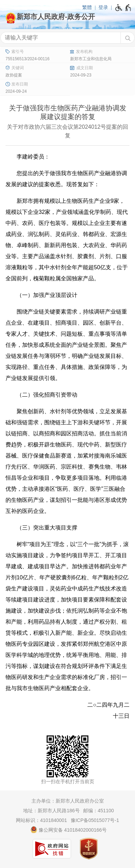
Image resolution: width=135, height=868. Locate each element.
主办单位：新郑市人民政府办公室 (68, 801)
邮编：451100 (99, 811)
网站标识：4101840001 (41, 820)
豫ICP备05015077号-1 (95, 820)
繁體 (87, 7)
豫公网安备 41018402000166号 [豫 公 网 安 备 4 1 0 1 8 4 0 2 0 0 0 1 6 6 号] (69, 830)
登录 (103, 7)
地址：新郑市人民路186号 (51, 811)
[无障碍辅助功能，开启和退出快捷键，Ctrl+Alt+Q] (123, 8)
